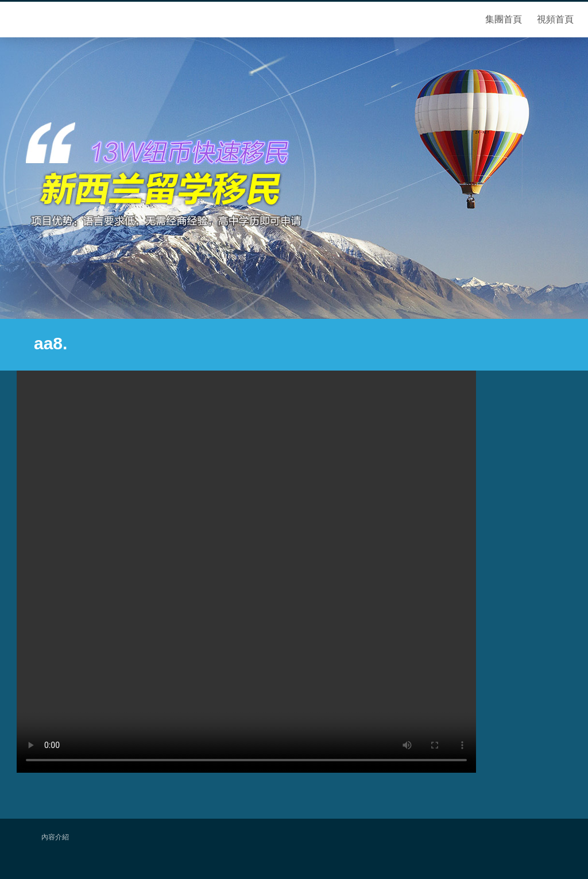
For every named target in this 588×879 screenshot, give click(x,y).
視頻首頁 (555, 19)
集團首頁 (504, 19)
